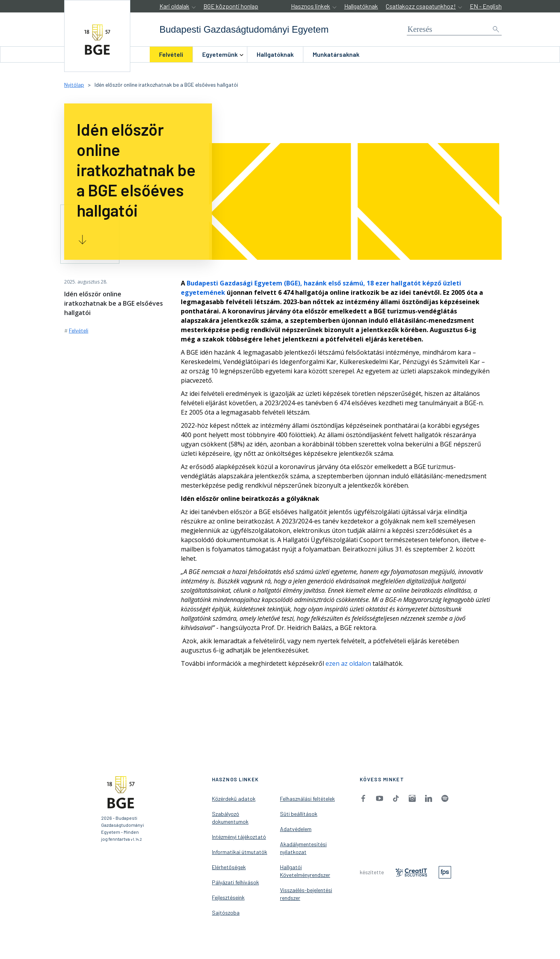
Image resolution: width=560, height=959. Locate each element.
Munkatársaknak (336, 54)
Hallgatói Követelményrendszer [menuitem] (305, 871)
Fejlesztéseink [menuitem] (228, 897)
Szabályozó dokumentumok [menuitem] (230, 818)
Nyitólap (74, 85)
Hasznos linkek (311, 6)
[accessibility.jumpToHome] (97, 36)
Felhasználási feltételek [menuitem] (307, 799)
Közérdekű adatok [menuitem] (234, 799)
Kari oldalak (174, 6)
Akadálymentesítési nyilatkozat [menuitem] (303, 848)
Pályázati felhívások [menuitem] (235, 882)
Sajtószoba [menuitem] (226, 913)
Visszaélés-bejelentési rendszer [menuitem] (306, 894)
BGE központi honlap (231, 6)
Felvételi (171, 54)
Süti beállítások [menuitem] (299, 814)
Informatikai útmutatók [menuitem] (240, 852)
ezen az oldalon (348, 663)
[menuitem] (171, 54)
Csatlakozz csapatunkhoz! (421, 6)
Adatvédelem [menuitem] (296, 829)
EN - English (486, 6)
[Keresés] (454, 29)
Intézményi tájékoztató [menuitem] (239, 837)
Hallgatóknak (361, 6)
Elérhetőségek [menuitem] (229, 867)
